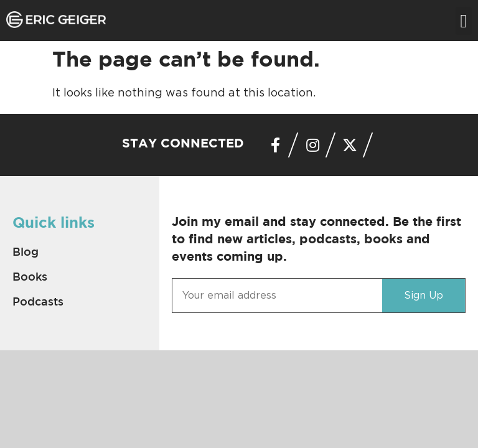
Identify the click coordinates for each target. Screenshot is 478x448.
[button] (464, 21)
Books (30, 278)
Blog (26, 253)
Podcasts (38, 302)
